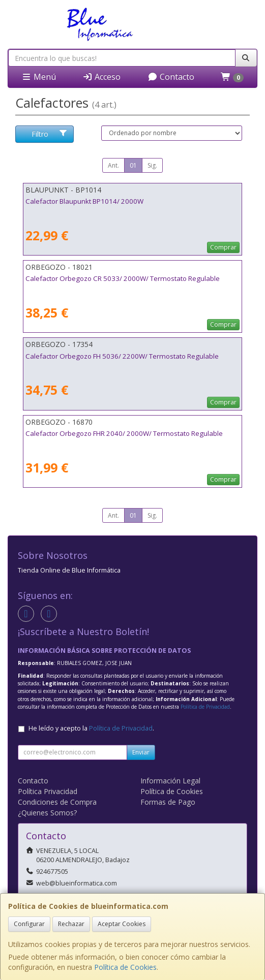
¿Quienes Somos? (47, 813)
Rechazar (71, 924)
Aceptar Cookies (122, 924)
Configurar (29, 924)
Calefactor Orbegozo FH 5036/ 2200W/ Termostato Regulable (122, 356)
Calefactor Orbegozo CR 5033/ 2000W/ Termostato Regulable (123, 278)
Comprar (223, 247)
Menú (39, 77)
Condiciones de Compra (57, 802)
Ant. (113, 165)
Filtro (49, 134)
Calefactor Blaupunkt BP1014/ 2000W (84, 201)
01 (133, 165)
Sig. (152, 165)
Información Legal (170, 781)
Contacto (171, 77)
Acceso (101, 77)
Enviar (141, 752)
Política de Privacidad (205, 707)
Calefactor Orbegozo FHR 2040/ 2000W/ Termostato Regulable (124, 433)
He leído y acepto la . (91, 728)
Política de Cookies (125, 967)
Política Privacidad (48, 791)
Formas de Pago (168, 802)
